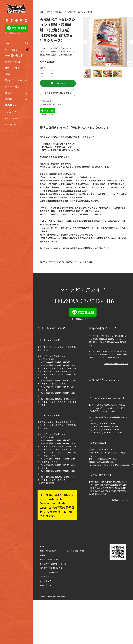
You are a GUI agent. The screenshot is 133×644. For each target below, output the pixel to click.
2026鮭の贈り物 (14, 55)
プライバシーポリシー (49, 572)
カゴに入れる (58, 83)
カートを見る (16, 50)
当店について (12, 111)
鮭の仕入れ (11, 105)
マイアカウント (11, 118)
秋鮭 (7, 74)
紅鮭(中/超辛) (13, 68)
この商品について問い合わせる (58, 93)
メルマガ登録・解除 (75, 551)
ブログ (70, 546)
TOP (42, 12)
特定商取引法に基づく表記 (51, 568)
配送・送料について (48, 551)
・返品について (46, 101)
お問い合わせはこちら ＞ (116, 363)
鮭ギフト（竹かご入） (55, 12)
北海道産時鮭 (12, 62)
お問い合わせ (10, 125)
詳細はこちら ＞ (120, 500)
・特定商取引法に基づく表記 (51, 104)
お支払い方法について (49, 559)
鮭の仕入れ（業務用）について (53, 564)
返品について (46, 555)
